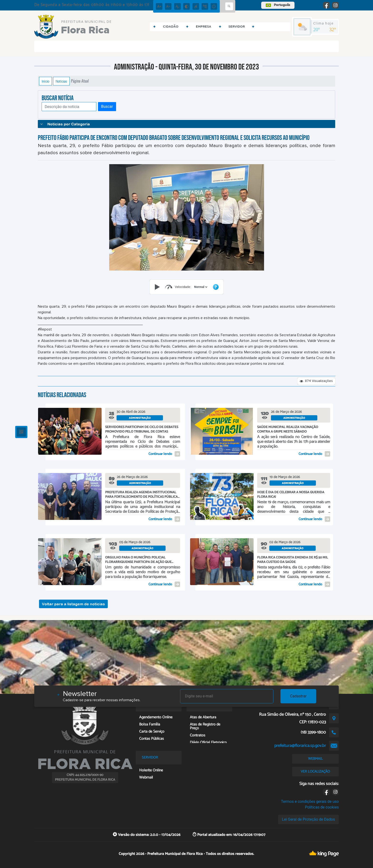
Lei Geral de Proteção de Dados (308, 819)
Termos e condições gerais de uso (310, 801)
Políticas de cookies (322, 807)
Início (45, 81)
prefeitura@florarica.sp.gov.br (300, 746)
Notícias (61, 81)
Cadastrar (298, 696)
